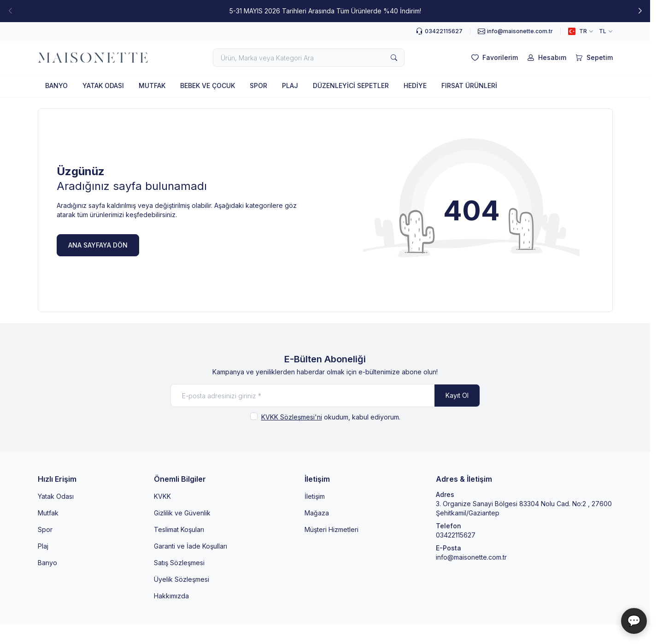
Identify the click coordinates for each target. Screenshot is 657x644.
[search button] (394, 58)
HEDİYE (415, 86)
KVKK (162, 496)
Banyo (47, 563)
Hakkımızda (171, 596)
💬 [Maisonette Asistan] (634, 621)
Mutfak (48, 513)
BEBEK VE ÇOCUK (208, 86)
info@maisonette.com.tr (471, 557)
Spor (45, 529)
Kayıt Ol (457, 395)
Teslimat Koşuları (179, 529)
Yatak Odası (56, 496)
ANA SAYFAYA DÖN (98, 245)
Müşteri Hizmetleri (331, 529)
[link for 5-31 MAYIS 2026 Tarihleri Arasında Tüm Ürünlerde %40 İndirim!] (325, 11)
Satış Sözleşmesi (179, 563)
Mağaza (317, 513)
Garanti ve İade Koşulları (191, 546)
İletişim (315, 496)
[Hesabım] (546, 58)
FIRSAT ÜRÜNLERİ (469, 86)
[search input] (309, 58)
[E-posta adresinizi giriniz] (325, 396)
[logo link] (93, 58)
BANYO (56, 86)
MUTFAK (152, 86)
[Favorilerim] (494, 58)
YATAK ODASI (103, 86)
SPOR (258, 86)
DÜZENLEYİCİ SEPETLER (351, 86)
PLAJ (290, 86)
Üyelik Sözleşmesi (182, 579)
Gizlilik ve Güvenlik (182, 513)
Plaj (43, 546)
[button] (640, 11)
